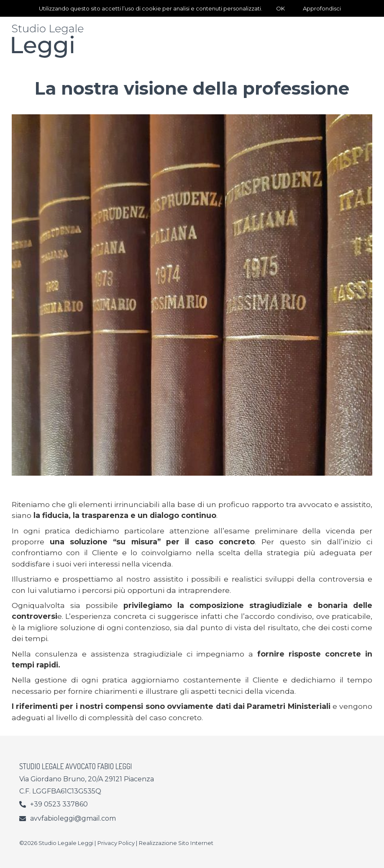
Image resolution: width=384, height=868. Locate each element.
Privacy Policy (116, 843)
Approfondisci (322, 8)
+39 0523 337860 (59, 804)
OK (280, 8)
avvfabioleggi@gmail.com (73, 818)
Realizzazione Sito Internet (176, 843)
